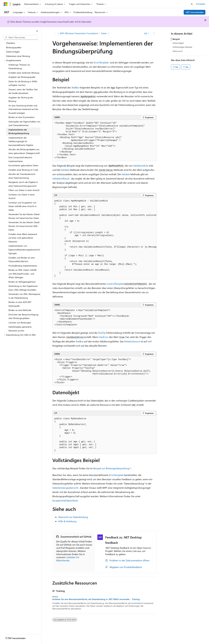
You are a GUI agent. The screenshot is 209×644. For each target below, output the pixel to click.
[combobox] (21, 37)
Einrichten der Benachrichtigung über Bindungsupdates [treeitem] (23, 316)
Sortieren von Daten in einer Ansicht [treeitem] (22, 196)
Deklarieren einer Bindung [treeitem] (18, 56)
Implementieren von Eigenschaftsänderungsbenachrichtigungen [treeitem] (24, 250)
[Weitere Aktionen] (154, 34)
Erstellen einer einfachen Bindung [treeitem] (24, 73)
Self (150, 341)
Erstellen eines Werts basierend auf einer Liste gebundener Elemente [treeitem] (23, 238)
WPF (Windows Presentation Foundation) (79, 33)
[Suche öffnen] (192, 4)
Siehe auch (178, 51)
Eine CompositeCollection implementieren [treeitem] (20, 159)
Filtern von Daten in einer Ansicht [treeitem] (24, 190)
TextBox (75, 87)
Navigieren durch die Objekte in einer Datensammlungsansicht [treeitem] (23, 184)
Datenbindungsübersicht (65, 488)
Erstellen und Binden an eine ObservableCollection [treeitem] (22, 260)
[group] (104, 238)
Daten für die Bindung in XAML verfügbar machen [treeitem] (23, 83)
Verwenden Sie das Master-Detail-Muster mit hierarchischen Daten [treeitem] (24, 216)
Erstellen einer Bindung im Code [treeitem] (23, 170)
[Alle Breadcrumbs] (55, 34)
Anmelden (201, 4)
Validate (65, 170)
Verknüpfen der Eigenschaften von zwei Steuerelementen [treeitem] (24, 123)
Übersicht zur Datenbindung (73, 517)
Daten (104, 33)
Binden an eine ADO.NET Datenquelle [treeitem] (20, 304)
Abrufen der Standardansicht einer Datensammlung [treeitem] (22, 176)
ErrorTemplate (101, 62)
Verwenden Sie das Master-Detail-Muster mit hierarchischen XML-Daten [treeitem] (24, 226)
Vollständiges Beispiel (182, 47)
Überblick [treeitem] (10, 43)
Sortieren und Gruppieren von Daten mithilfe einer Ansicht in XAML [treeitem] (22, 206)
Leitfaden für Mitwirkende (68, 559)
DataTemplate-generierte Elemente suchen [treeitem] (20, 329)
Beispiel (176, 39)
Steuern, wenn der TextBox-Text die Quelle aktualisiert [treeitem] (23, 91)
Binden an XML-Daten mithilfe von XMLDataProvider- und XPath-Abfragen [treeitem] (22, 274)
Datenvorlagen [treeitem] (13, 52)
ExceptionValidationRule (65, 500)
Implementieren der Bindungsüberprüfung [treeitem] (19, 131)
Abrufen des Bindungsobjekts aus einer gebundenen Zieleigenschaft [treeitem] (24, 151)
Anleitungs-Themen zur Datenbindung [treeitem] (19, 67)
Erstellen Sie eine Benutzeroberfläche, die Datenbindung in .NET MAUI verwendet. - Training (96, 599)
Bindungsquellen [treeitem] (14, 47)
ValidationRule (141, 166)
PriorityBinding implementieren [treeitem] (23, 266)
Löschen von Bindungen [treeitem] (20, 323)
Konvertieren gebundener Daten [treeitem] (23, 165)
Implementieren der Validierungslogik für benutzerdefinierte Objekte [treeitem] (21, 141)
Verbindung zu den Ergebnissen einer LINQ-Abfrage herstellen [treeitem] (23, 288)
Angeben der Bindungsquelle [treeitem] (22, 77)
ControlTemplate (115, 284)
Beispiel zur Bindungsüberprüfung (111, 468)
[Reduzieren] (37, 31)
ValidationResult (61, 178)
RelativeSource (132, 341)
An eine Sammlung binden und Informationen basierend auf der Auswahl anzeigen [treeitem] (23, 109)
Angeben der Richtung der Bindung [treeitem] (21, 99)
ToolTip (102, 333)
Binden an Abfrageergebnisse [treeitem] (22, 282)
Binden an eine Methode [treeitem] (20, 310)
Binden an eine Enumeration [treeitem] (22, 117)
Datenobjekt (178, 43)
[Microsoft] (6, 4)
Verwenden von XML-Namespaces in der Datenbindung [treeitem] (24, 296)
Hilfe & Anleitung (67, 521)
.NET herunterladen (195, 12)
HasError (104, 337)
